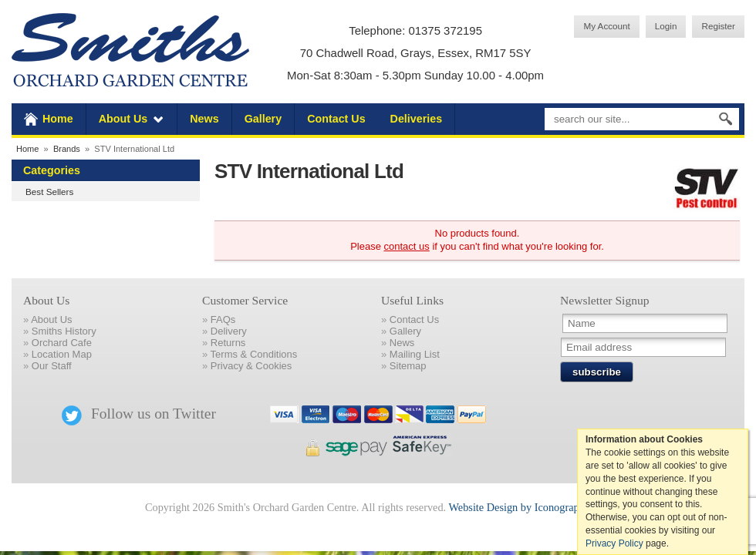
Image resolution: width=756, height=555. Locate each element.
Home (58, 119)
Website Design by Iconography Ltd (528, 507)
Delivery (229, 331)
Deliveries (417, 119)
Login (666, 26)
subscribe (597, 372)
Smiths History (64, 331)
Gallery (263, 119)
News (204, 119)
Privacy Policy (614, 543)
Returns (228, 343)
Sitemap (408, 366)
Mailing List (415, 354)
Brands (67, 149)
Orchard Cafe (62, 343)
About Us (123, 119)
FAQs (223, 320)
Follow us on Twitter (139, 414)
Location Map (62, 354)
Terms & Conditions (254, 354)
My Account (606, 26)
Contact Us (336, 119)
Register (718, 26)
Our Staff (52, 366)
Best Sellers (49, 192)
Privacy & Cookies (251, 366)
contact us (407, 246)
